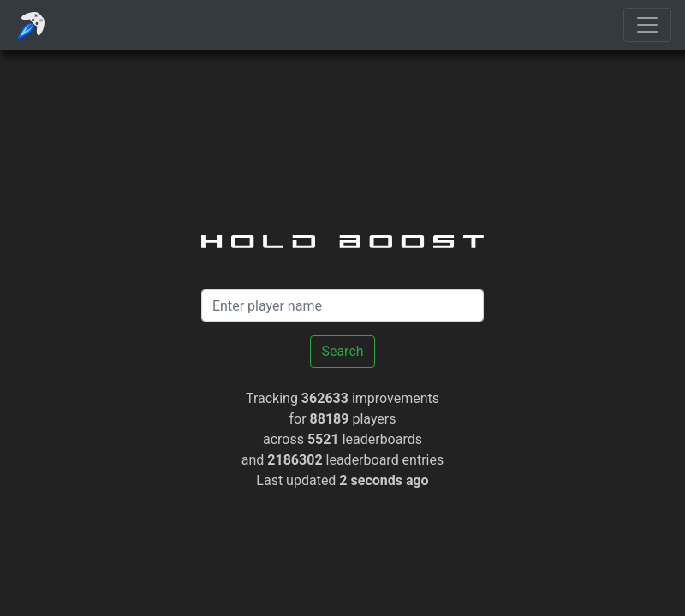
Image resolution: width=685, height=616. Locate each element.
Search (342, 351)
